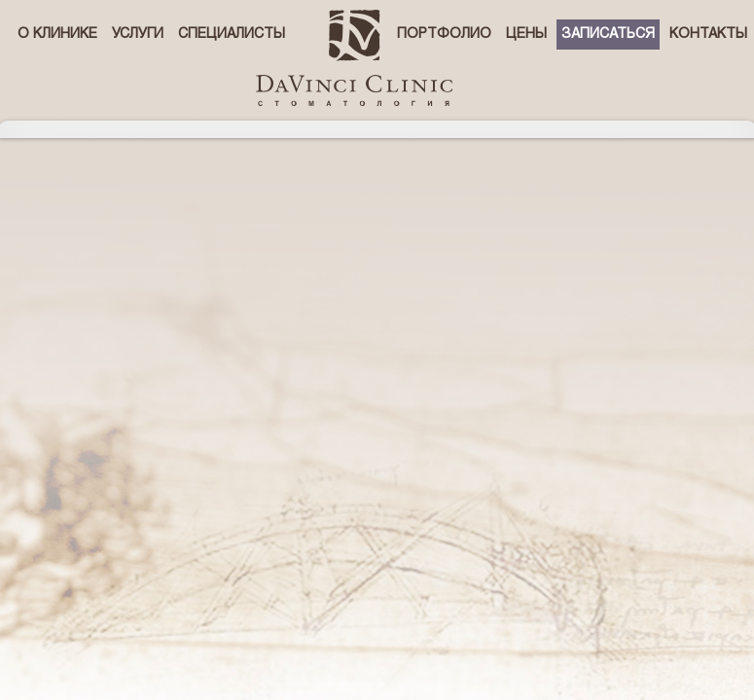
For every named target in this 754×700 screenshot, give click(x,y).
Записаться (608, 35)
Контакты (708, 35)
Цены (526, 35)
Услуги (138, 35)
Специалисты (232, 35)
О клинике (57, 35)
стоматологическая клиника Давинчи (354, 58)
